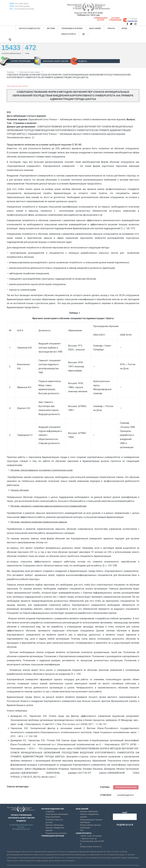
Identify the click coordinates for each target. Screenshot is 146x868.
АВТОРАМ (51, 28)
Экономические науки (17, 86)
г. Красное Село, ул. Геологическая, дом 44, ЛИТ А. (92, 841)
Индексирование (53, 817)
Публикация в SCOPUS (101, 19)
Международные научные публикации (91, 821)
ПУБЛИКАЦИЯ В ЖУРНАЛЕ (72, 28)
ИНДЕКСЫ (83, 61)
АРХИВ (124, 28)
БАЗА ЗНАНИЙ (95, 28)
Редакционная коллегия (56, 833)
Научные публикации (54, 825)
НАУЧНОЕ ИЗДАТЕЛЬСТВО (30, 28)
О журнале (50, 812)
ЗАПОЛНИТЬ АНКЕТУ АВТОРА (56, 61)
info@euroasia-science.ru (91, 847)
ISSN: (12, 4)
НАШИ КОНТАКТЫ (69, 34)
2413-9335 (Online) (22, 6)
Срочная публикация (115, 19)
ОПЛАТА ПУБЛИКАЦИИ (21, 61)
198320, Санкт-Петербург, (91, 836)
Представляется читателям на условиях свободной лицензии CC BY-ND (44, 145)
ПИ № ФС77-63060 (95, 13)
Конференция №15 (125, 795)
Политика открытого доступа (54, 821)
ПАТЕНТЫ (111, 28)
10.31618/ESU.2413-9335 (24, 9)
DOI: (12, 9)
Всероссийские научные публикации (91, 826)
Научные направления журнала (55, 829)
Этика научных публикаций (57, 814)
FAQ (82, 830)
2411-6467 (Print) (21, 4)
